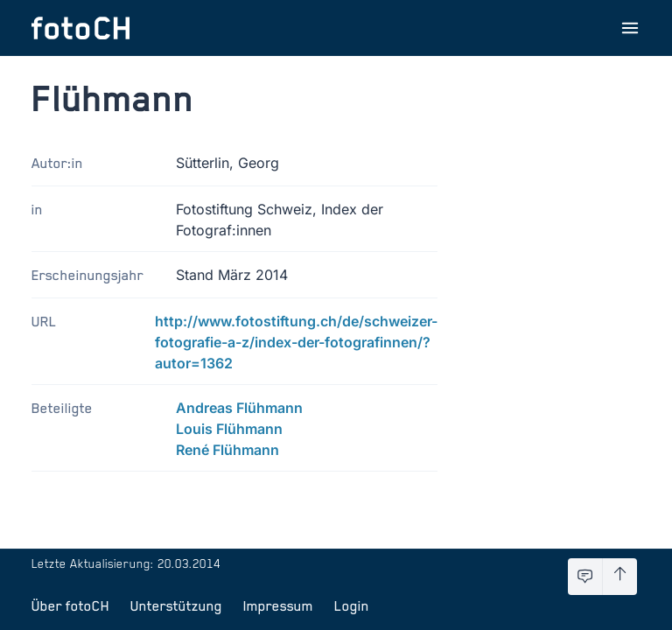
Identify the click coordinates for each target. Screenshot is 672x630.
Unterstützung (176, 605)
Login (352, 605)
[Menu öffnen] (630, 28)
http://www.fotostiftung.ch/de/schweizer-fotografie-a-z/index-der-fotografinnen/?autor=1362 (296, 342)
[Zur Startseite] (80, 28)
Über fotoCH (70, 605)
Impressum (278, 605)
